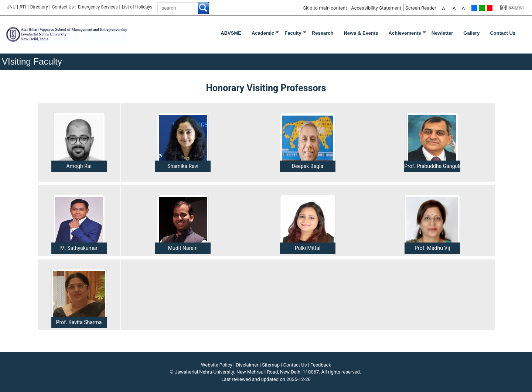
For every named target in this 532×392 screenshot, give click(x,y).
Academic (263, 33)
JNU (11, 7)
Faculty (293, 33)
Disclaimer (247, 365)
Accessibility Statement (376, 8)
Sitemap (271, 365)
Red (490, 8)
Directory (39, 7)
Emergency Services (98, 7)
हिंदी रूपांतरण (512, 8)
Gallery (471, 33)
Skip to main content (325, 8)
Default (474, 8)
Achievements (405, 33)
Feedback (321, 365)
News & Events (361, 33)
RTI (23, 7)
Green (482, 8)
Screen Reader (421, 8)
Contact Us (63, 7)
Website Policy (217, 365)
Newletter (442, 33)
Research (323, 33)
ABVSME (231, 33)
